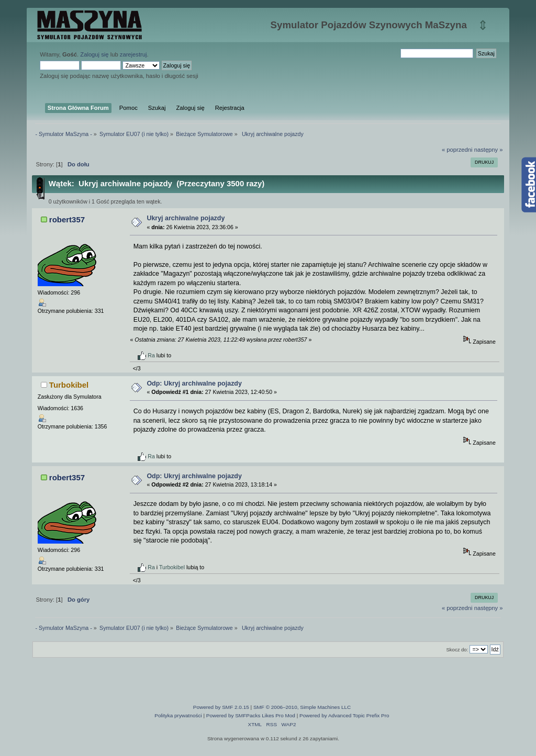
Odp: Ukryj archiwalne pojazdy (194, 383)
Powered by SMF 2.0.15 (221, 707)
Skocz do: (457, 650)
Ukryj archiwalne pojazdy (186, 218)
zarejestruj (133, 54)
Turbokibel (69, 385)
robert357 (67, 219)
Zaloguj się (94, 54)
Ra (151, 355)
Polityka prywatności (178, 715)
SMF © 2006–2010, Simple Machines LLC (302, 707)
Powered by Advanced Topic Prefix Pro (344, 715)
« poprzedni (457, 150)
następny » (489, 150)
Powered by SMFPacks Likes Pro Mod (251, 715)
